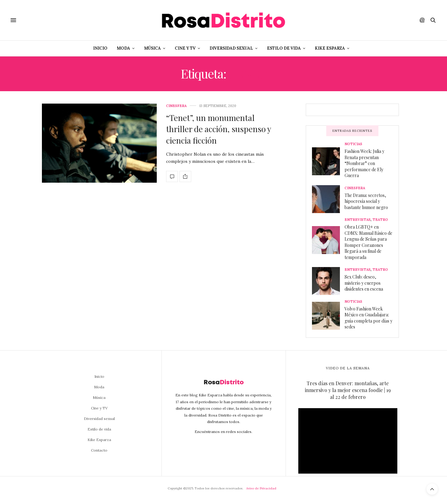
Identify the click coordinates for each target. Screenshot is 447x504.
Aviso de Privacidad (261, 488)
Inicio (100, 48)
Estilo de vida (284, 48)
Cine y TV (185, 48)
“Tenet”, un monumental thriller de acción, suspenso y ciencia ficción (219, 129)
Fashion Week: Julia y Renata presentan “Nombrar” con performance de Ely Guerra (364, 163)
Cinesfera (176, 106)
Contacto (99, 450)
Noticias (353, 144)
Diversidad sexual (231, 48)
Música (152, 48)
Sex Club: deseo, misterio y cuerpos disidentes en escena (364, 283)
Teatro (380, 220)
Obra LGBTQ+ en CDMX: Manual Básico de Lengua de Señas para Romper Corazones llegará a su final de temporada (368, 242)
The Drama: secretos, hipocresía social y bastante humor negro (366, 201)
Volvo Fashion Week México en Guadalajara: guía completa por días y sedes (368, 318)
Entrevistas (358, 220)
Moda (123, 48)
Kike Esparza (330, 48)
